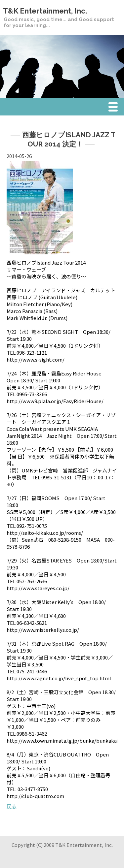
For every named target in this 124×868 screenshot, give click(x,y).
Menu (115, 108)
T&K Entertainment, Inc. (45, 11)
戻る (12, 806)
